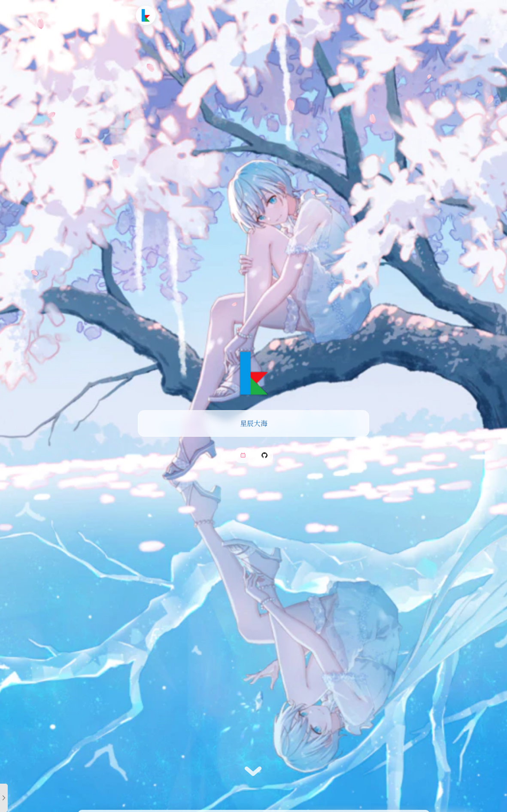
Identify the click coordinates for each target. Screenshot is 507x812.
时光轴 (253, 15)
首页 (179, 15)
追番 (226, 15)
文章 (203, 15)
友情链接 (287, 15)
